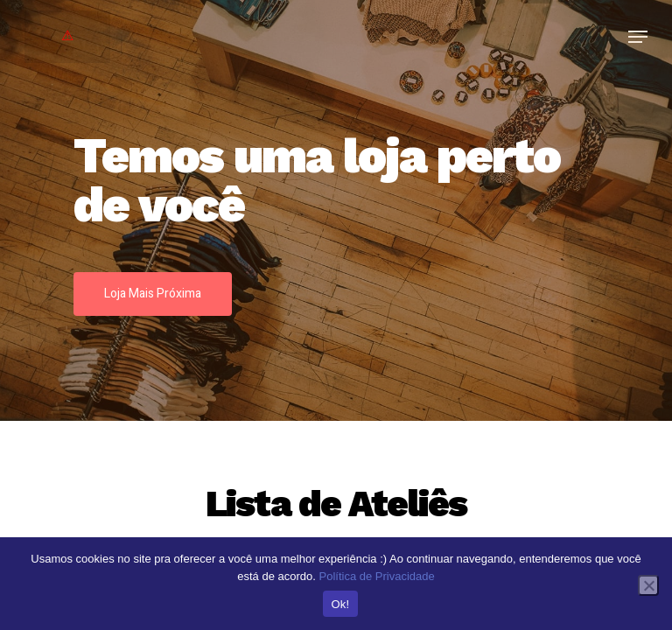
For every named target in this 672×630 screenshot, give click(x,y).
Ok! (341, 604)
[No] (648, 585)
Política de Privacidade (376, 576)
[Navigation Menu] (638, 37)
